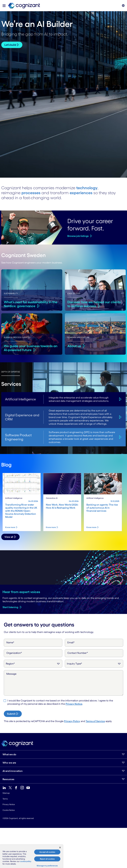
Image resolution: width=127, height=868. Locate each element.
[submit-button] (13, 714)
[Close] (60, 847)
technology (87, 188)
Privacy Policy (72, 721)
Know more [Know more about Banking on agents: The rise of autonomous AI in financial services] (91, 527)
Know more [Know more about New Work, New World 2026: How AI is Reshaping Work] (51, 527)
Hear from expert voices (21, 592)
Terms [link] (5, 799)
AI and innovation (13, 771)
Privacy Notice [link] (9, 804)
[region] (31, 856)
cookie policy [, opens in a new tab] (26, 861)
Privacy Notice (74, 704)
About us (74, 346)
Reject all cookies (47, 859)
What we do (9, 754)
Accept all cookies (47, 852)
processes (31, 193)
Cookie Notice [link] (9, 810)
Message (11, 674)
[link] (24, 6)
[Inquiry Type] (94, 664)
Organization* (14, 653)
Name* (10, 642)
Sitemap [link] (6, 793)
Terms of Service (95, 721)
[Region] (33, 664)
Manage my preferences (47, 866)
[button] (4, 6)
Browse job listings (78, 236)
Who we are (9, 763)
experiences (81, 193)
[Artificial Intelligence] (120, 399)
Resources (8, 779)
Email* (71, 642)
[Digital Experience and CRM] (120, 417)
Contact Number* (78, 653)
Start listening (10, 607)
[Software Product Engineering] (120, 437)
